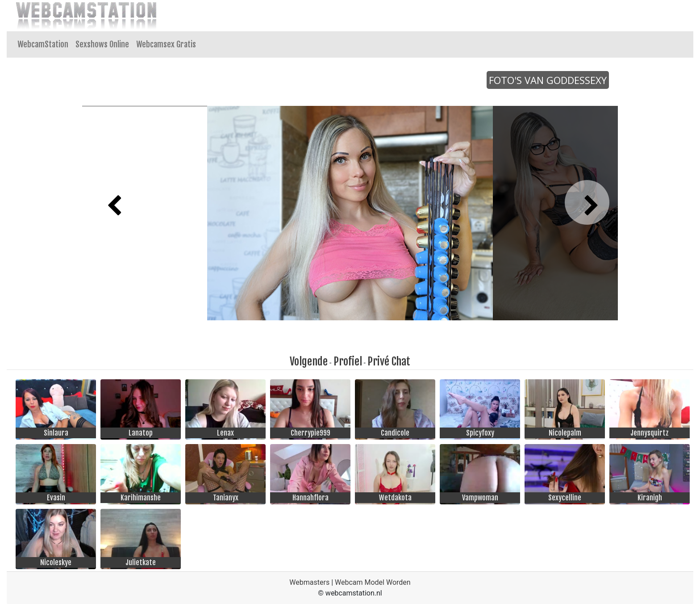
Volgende (309, 361)
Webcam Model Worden (373, 582)
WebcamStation (43, 44)
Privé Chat (389, 361)
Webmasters (309, 582)
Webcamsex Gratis (166, 44)
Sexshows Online (102, 44)
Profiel (348, 361)
